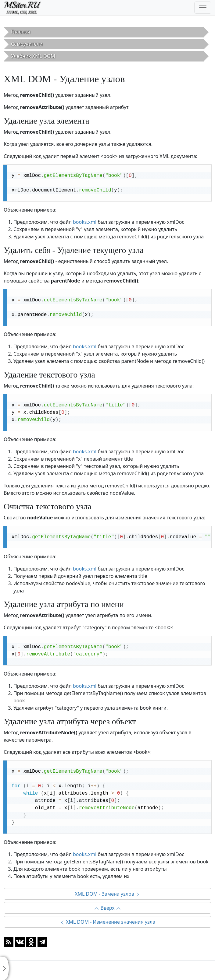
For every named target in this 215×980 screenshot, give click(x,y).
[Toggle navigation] (203, 8)
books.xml (85, 222)
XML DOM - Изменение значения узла (107, 922)
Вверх (107, 908)
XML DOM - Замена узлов (107, 894)
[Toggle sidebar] (5, 968)
